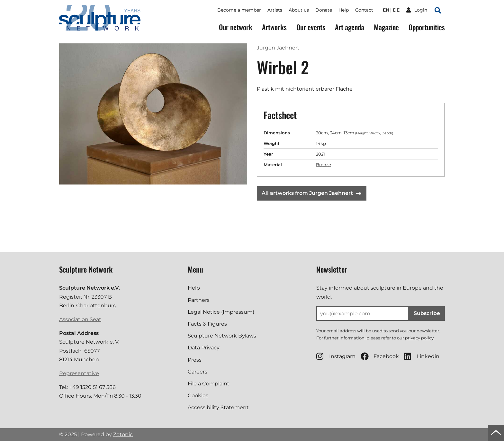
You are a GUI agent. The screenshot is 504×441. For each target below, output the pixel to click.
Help (344, 10)
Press (195, 360)
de (396, 10)
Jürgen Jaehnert (278, 48)
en (386, 10)
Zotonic (123, 434)
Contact (364, 10)
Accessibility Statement (218, 407)
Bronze (324, 165)
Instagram (336, 356)
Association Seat (80, 319)
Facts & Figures (207, 324)
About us (299, 10)
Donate (324, 10)
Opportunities (427, 27)
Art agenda (350, 27)
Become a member (239, 10)
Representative (79, 373)
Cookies (198, 396)
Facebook (380, 356)
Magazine (386, 27)
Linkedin (422, 356)
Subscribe (427, 313)
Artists (275, 10)
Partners (199, 300)
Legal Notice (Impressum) (221, 312)
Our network (236, 27)
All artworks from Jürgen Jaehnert (311, 193)
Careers (198, 372)
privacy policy (419, 338)
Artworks (274, 27)
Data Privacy (204, 348)
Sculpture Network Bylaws (222, 336)
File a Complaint (209, 384)
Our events (311, 27)
